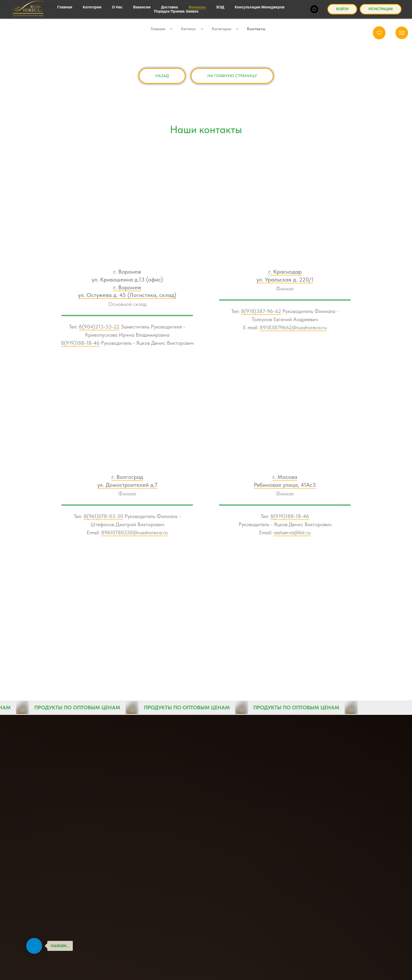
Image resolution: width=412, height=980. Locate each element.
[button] (379, 33)
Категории (222, 29)
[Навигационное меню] (402, 33)
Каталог (189, 29)
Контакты (256, 29)
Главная (158, 29)
